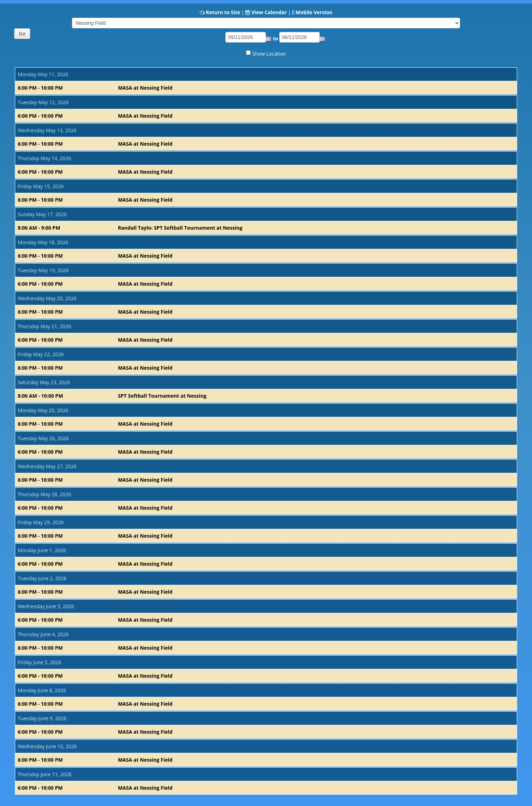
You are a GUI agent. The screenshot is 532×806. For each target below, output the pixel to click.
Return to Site (223, 12)
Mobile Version (314, 12)
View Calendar (269, 12)
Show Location (269, 54)
